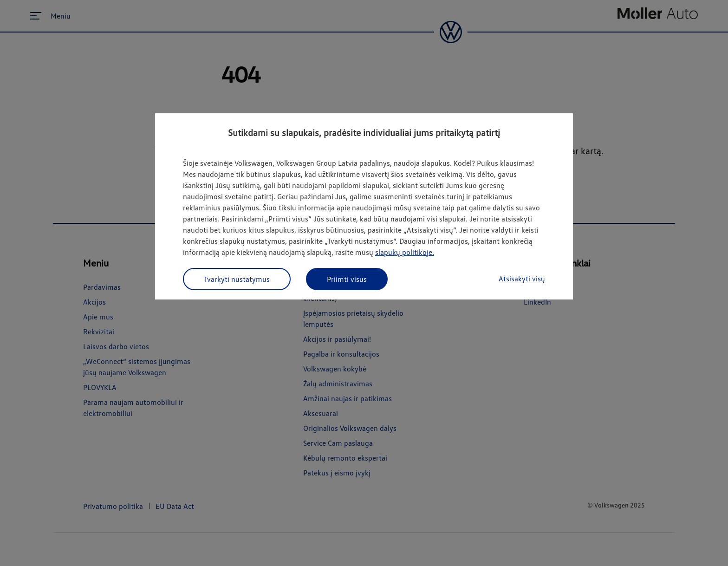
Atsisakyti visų (522, 279)
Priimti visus (347, 279)
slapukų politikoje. (405, 252)
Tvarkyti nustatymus (237, 279)
